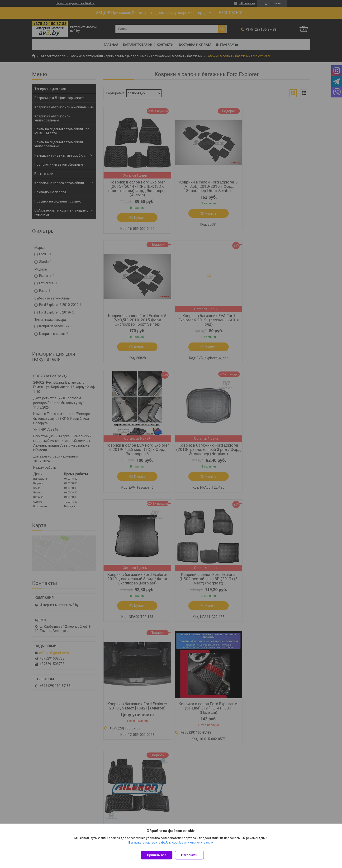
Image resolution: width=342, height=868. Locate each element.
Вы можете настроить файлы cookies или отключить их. (169, 845)
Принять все (157, 855)
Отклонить (192, 855)
